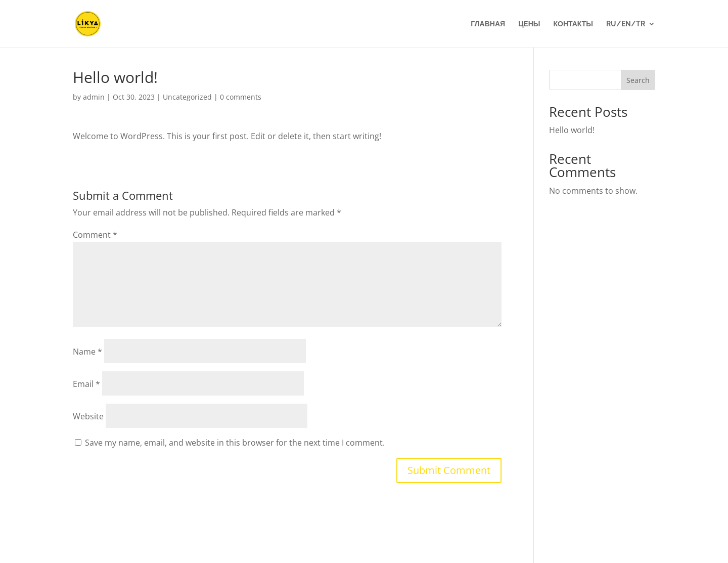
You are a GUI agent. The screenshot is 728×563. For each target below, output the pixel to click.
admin (94, 97)
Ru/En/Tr (626, 24)
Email (86, 384)
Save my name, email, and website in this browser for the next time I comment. (235, 443)
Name (87, 352)
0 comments (241, 97)
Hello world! (572, 130)
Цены (529, 24)
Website (88, 416)
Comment (95, 235)
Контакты (573, 24)
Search (638, 80)
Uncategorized (187, 97)
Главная (488, 24)
